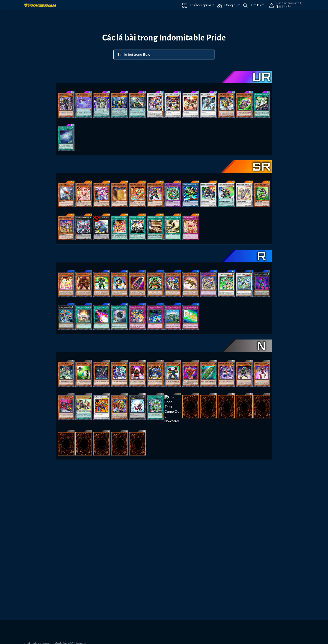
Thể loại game (201, 5)
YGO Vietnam (77, 639)
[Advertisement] (24, 125)
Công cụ (231, 5)
